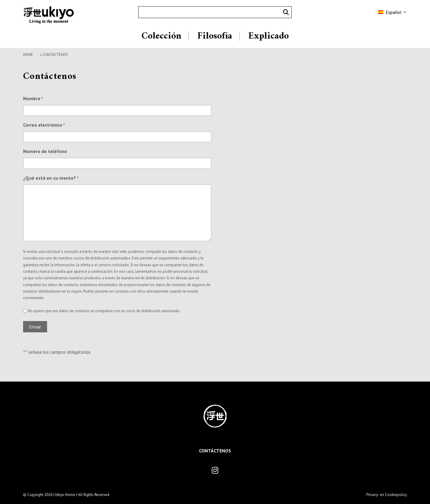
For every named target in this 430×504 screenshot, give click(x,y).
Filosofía (215, 36)
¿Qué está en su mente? (51, 178)
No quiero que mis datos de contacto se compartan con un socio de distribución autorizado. (104, 311)
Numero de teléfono (45, 151)
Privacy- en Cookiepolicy (387, 495)
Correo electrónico (44, 125)
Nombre (33, 99)
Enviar (35, 327)
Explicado (268, 36)
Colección (161, 36)
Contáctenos (215, 451)
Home (28, 55)
